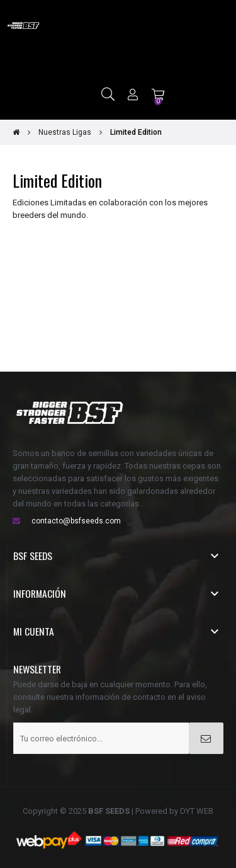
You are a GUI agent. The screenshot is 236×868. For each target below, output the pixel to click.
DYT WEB (197, 811)
